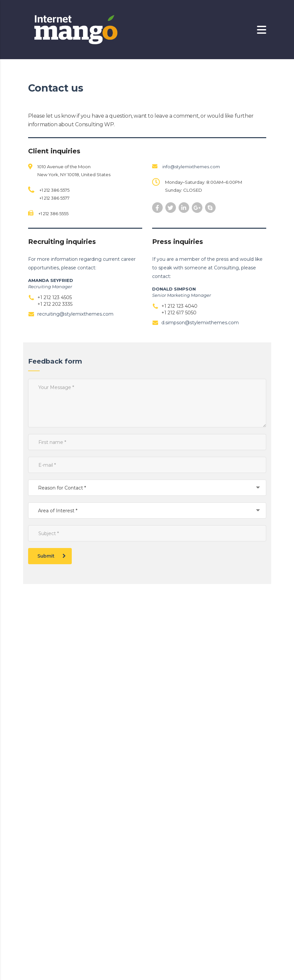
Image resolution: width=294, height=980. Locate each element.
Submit (52, 556)
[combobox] (147, 488)
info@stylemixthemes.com (191, 167)
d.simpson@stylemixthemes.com (200, 323)
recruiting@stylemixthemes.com (75, 314)
